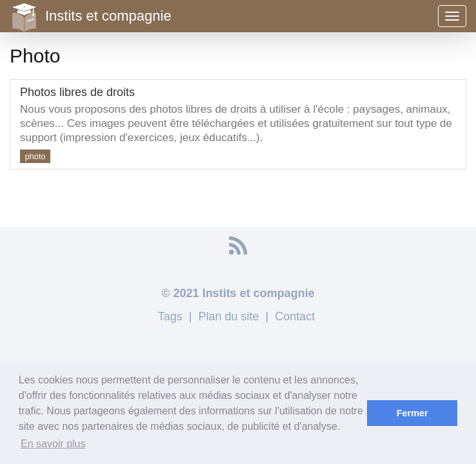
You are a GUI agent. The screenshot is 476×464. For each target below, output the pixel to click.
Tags (170, 316)
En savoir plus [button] (53, 444)
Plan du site (228, 316)
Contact (295, 316)
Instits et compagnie (91, 16)
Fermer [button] (412, 413)
